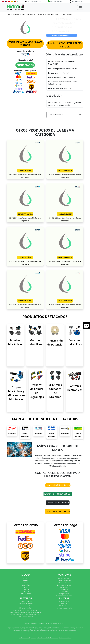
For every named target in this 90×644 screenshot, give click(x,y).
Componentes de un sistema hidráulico (26, 610)
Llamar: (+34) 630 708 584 (58, 511)
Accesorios (64, 589)
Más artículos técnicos (26, 617)
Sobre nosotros (64, 602)
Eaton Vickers (26, 585)
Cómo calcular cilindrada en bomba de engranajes (26, 612)
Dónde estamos (64, 606)
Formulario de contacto (58, 503)
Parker (26, 583)
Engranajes (41, 14)
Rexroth (38, 434)
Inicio (9, 14)
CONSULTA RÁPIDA (25, 171)
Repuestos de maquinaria (64, 596)
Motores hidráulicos (28, 14)
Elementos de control (64, 585)
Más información (56, 115)
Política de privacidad (42, 638)
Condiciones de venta (25, 638)
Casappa (26, 591)
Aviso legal (33, 638)
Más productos (64, 594)
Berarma (65, 434)
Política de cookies (53, 638)
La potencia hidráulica (26, 602)
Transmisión (64, 591)
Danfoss (12, 434)
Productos (16, 14)
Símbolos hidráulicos (26, 604)
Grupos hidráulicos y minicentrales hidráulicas (26, 614)
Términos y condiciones (65, 638)
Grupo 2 (58, 14)
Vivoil (26, 587)
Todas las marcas (26, 594)
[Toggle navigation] (80, 7)
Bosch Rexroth (67, 14)
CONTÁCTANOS (25, 65)
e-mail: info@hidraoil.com (58, 485)
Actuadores (64, 587)
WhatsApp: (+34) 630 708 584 (58, 494)
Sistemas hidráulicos (64, 583)
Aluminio (50, 14)
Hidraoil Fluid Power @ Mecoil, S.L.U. (51, 623)
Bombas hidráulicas (64, 578)
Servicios (64, 604)
